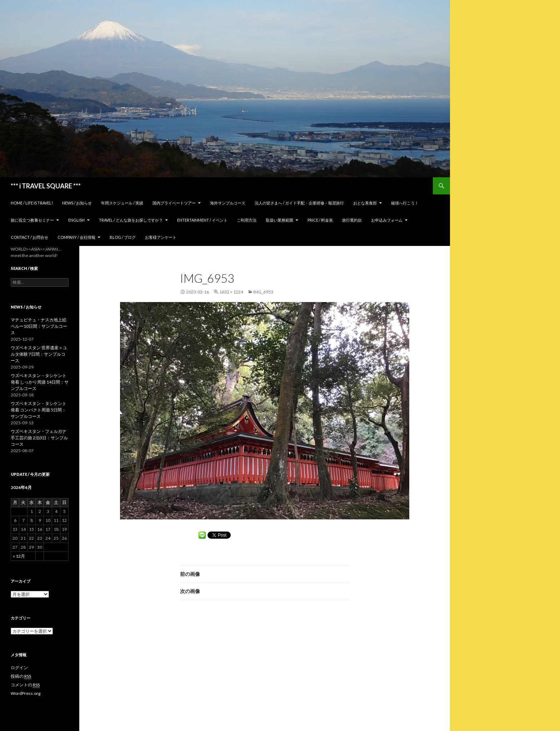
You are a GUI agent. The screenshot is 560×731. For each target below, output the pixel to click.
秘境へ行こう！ (405, 203)
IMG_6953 (263, 292)
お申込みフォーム (387, 220)
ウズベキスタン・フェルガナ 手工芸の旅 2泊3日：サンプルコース (39, 438)
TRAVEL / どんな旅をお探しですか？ (131, 220)
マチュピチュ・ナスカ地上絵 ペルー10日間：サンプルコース (39, 326)
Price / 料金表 (320, 220)
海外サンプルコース (228, 203)
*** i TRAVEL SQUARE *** (46, 186)
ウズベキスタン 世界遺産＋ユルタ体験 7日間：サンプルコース (39, 354)
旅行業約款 (352, 220)
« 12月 (19, 556)
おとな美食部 (365, 203)
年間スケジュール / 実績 (122, 203)
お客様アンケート (161, 237)
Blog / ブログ (123, 237)
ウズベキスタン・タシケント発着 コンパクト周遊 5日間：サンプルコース (39, 410)
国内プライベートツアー (174, 203)
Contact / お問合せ (29, 237)
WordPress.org (26, 693)
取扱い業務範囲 (279, 220)
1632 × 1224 (231, 292)
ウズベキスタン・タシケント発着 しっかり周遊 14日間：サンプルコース (40, 382)
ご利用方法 (247, 220)
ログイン (19, 668)
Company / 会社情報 (76, 237)
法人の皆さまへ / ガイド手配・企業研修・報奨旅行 (299, 203)
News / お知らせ (77, 203)
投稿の (21, 676)
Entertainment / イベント (202, 220)
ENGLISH (76, 220)
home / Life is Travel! (32, 203)
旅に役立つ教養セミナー (32, 220)
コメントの (25, 685)
